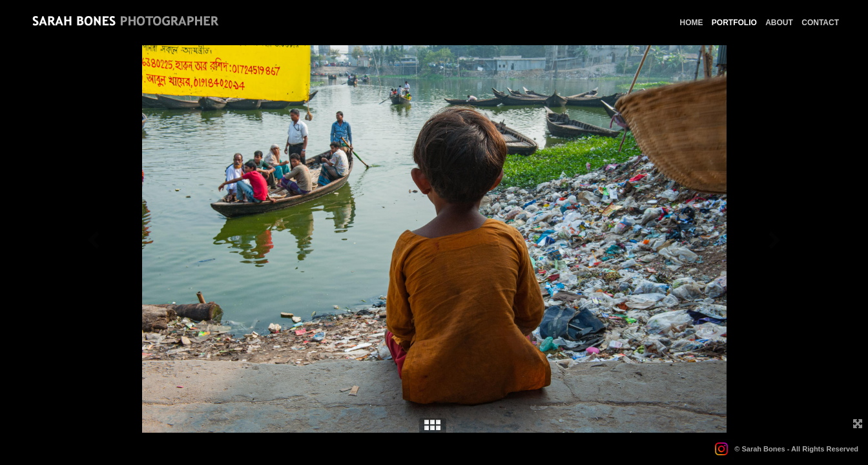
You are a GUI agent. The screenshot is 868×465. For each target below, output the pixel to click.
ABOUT (779, 23)
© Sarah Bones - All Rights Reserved (796, 449)
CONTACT (820, 23)
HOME (692, 23)
